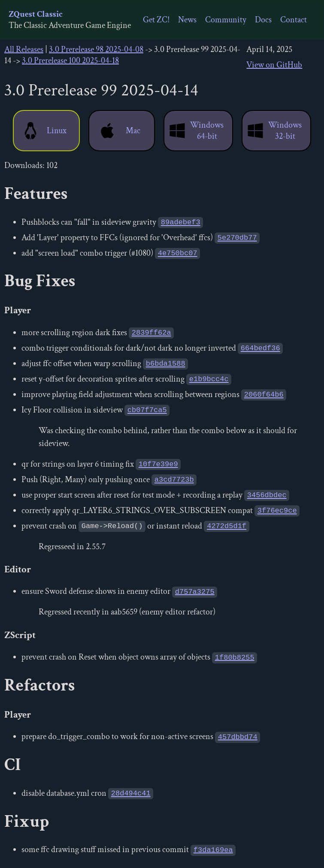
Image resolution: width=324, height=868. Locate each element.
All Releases (24, 49)
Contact (294, 20)
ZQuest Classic (36, 14)
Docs (263, 20)
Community (226, 20)
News (187, 20)
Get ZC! (156, 20)
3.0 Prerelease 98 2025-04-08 (96, 49)
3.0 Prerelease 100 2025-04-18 (70, 61)
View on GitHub (274, 65)
